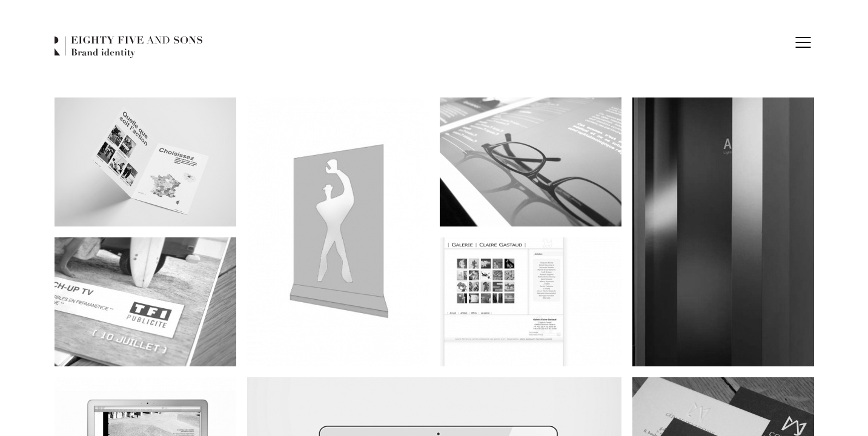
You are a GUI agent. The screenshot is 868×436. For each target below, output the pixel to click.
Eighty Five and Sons (128, 48)
